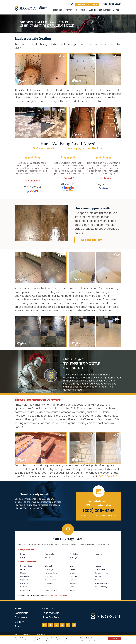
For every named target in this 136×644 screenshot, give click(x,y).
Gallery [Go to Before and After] (84, 10)
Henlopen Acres (52, 590)
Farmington (50, 554)
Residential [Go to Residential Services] (57, 10)
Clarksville (24, 580)
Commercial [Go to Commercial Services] (72, 10)
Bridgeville (25, 576)
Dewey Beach (26, 590)
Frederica (74, 554)
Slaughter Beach (102, 583)
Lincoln (73, 573)
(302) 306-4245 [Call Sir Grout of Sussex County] (111, 4)
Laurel (72, 566)
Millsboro (74, 583)
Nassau (98, 566)
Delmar (23, 587)
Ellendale (49, 566)
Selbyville (99, 580)
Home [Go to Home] (19, 609)
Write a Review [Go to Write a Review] (72, 4)
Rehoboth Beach (102, 573)
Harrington (74, 557)
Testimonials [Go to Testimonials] (104, 10)
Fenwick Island (51, 573)
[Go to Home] (32, 8)
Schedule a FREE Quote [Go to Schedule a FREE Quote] (87, 4)
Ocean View (100, 569)
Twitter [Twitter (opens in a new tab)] (56, 625)
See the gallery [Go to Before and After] (92, 240)
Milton (72, 590)
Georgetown (50, 580)
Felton (48, 557)
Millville (73, 587)
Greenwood (50, 583)
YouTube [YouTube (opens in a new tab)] (62, 625)
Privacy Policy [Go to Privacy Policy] (85, 638)
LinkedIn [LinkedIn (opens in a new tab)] (68, 625)
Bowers (23, 554)
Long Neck (74, 576)
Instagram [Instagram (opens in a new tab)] (45, 625)
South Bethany (101, 587)
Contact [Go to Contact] (117, 10)
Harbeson (49, 587)
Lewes (72, 569)
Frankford (49, 576)
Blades (23, 573)
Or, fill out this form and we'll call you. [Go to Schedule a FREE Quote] (99, 516)
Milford (73, 580)
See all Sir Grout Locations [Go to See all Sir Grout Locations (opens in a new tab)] (56, 596)
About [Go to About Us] (92, 10)
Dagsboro (25, 583)
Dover (23, 557)
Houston (98, 554)
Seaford (98, 576)
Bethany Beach (27, 566)
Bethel (23, 569)
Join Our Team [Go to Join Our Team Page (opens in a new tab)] (52, 617)
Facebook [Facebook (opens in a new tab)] (50, 625)
